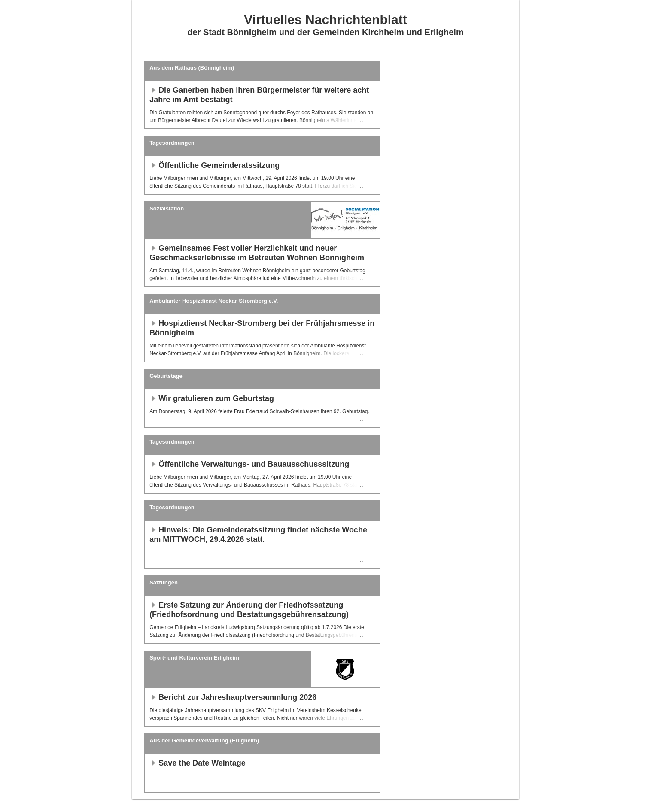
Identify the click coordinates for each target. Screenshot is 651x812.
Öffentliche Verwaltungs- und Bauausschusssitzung (249, 464)
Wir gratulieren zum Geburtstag (212, 398)
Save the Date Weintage (198, 763)
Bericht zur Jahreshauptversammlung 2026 (233, 697)
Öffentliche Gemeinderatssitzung (214, 165)
